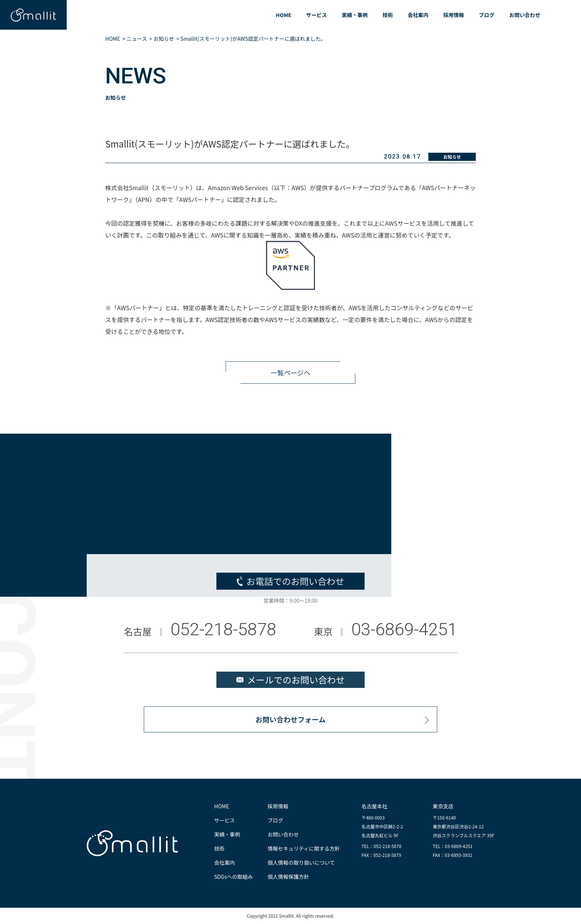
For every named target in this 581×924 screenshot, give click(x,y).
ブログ (487, 15)
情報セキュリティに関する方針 (304, 848)
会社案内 (418, 15)
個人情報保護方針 (288, 877)
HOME (283, 15)
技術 (388, 15)
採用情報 (454, 15)
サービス (316, 15)
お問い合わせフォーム (290, 723)
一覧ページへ (290, 377)
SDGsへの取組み (233, 877)
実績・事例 (355, 15)
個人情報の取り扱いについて (301, 862)
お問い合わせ (525, 15)
